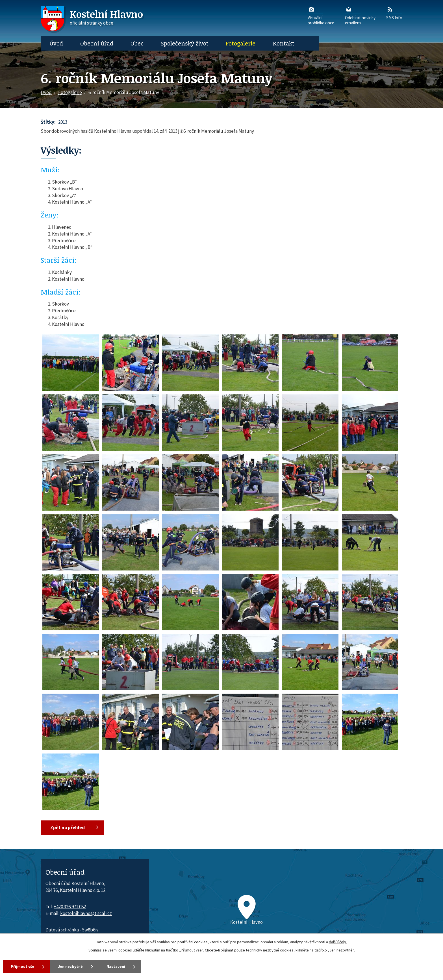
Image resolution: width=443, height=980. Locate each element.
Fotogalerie (241, 43)
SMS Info (394, 13)
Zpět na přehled (68, 827)
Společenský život (185, 43)
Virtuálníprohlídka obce (321, 16)
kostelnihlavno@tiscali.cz (86, 913)
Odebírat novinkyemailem (360, 16)
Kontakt (284, 43)
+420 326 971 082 (70, 907)
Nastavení (116, 966)
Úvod (56, 43)
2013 (63, 122)
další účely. (338, 942)
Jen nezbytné (70, 966)
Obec (137, 43)
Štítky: (48, 122)
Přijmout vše (22, 966)
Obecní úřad (97, 43)
